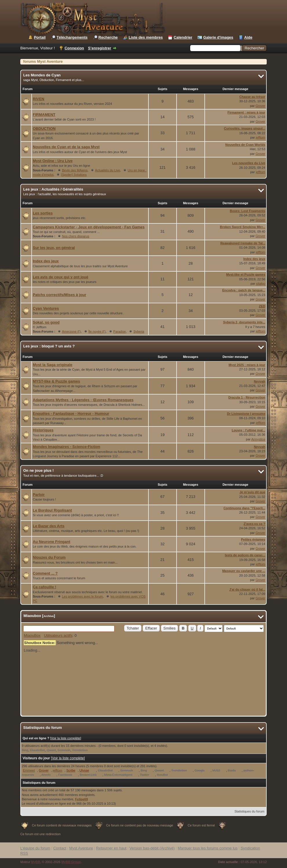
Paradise (120, 331)
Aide (248, 37)
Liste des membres (146, 37)
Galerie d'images (218, 37)
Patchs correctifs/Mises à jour (59, 295)
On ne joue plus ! (38, 470)
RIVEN (39, 99)
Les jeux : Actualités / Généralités (53, 189)
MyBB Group (71, 862)
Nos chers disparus (76, 236)
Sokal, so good (46, 322)
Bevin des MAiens (75, 170)
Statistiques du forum (249, 811)
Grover (260, 106)
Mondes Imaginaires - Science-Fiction (67, 447)
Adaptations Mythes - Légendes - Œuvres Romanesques (83, 400)
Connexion (74, 48)
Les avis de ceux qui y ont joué (60, 277)
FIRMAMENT (44, 115)
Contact (60, 848)
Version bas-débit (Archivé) (152, 848)
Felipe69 (81, 799)
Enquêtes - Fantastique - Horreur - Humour (71, 414)
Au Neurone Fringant (51, 542)
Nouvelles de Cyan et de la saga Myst (66, 147)
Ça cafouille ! (44, 587)
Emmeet (29, 770)
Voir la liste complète (66, 738)
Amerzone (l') (71, 331)
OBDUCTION (44, 129)
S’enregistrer (99, 48)
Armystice (258, 439)
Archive (49, 616)
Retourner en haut (111, 848)
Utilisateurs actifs (58, 635)
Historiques (43, 430)
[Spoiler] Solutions (74, 175)
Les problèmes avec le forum (82, 596)
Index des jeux (46, 261)
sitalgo (261, 284)
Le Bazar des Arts (49, 526)
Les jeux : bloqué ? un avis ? (49, 346)
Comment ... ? (45, 573)
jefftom (260, 137)
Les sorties (43, 213)
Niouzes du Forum (49, 557)
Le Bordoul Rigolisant (52, 510)
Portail (40, 37)
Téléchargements (72, 37)
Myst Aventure (81, 848)
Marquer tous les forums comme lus (208, 848)
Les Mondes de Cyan (42, 75)
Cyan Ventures (46, 308)
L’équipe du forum (35, 848)
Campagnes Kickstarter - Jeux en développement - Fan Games (89, 227)
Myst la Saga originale (53, 365)
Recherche (108, 37)
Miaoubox (32, 616)
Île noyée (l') (97, 331)
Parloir (39, 495)
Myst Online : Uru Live (53, 161)
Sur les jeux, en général (54, 248)
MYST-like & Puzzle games (56, 381)
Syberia (139, 331)
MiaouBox (32, 635)
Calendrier (183, 37)
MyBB (36, 862)
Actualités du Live (108, 170)
